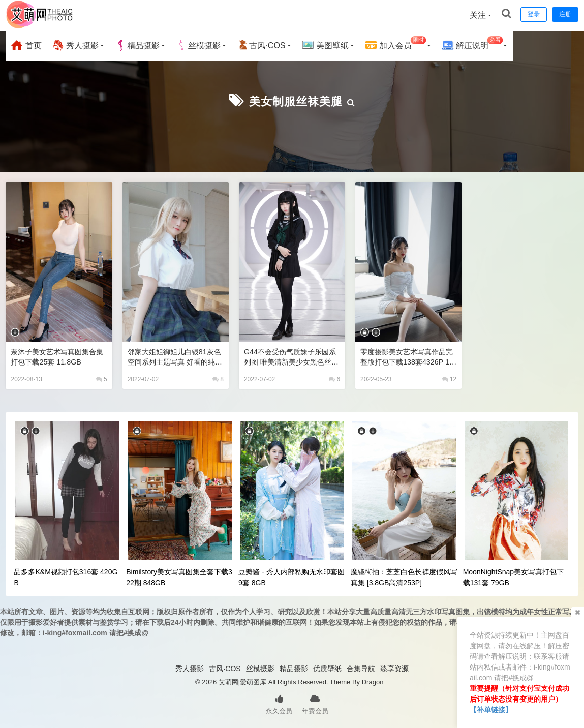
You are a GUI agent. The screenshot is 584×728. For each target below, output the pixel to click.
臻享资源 (394, 668)
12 (450, 378)
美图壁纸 (325, 45)
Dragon (373, 681)
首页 (26, 45)
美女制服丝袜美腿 (296, 100)
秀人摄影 (75, 45)
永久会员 (279, 703)
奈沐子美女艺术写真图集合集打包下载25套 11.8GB (56, 356)
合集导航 (361, 668)
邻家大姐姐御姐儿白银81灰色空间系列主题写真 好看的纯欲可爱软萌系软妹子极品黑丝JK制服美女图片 (174, 356)
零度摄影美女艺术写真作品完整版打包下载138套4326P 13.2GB (408, 356)
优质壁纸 (327, 668)
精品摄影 (137, 45)
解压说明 (472, 44)
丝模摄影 (198, 45)
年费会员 (315, 703)
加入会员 (396, 44)
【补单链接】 (491, 710)
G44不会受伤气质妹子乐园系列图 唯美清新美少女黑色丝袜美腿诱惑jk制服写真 (291, 356)
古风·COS (261, 45)
